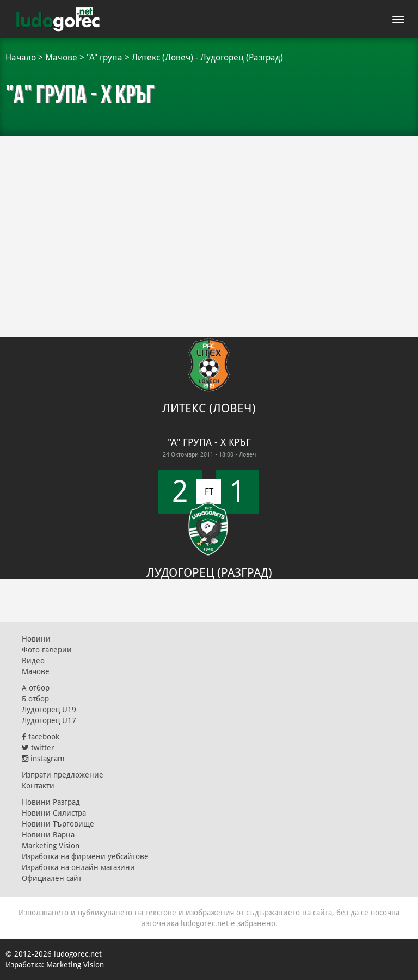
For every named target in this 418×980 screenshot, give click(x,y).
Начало (21, 57)
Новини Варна (48, 835)
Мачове (61, 57)
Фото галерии (47, 650)
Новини (36, 639)
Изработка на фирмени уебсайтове (85, 856)
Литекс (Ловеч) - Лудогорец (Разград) (207, 57)
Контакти (38, 786)
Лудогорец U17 (49, 720)
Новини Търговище (58, 824)
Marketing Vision (51, 846)
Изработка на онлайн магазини (78, 867)
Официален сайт (52, 878)
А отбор (36, 688)
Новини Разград (51, 802)
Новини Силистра (54, 813)
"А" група (104, 57)
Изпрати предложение (63, 775)
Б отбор (35, 699)
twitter (38, 748)
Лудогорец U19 (49, 710)
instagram (43, 759)
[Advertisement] (209, 218)
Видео (33, 661)
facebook (41, 737)
